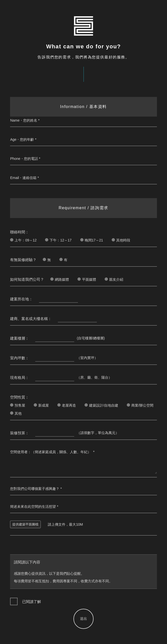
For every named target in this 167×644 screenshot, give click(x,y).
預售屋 (18, 405)
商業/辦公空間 (140, 405)
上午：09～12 (24, 240)
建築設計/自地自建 (102, 405)
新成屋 (42, 405)
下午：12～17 (59, 240)
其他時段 (121, 240)
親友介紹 (114, 279)
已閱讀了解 (32, 602)
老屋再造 (67, 405)
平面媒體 (87, 279)
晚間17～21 (92, 240)
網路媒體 (60, 279)
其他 (16, 413)
